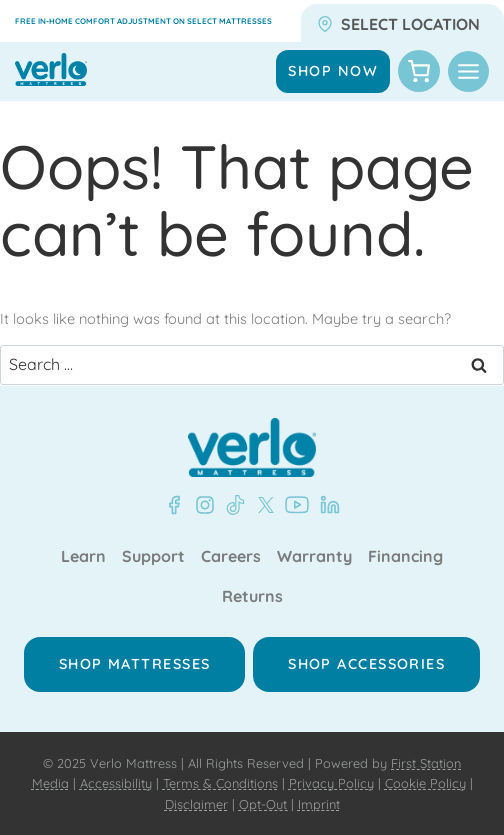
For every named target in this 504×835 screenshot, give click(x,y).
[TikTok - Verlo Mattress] (232, 505)
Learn (83, 557)
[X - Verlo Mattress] (262, 505)
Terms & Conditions (220, 783)
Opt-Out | (266, 804)
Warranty (314, 557)
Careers (231, 557)
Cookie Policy (425, 783)
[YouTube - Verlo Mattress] (293, 505)
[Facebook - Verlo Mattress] (174, 505)
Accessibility (116, 783)
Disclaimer (196, 804)
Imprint (319, 804)
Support (153, 557)
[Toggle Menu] (468, 71)
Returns (252, 597)
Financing (405, 557)
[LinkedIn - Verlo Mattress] (326, 505)
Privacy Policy (331, 783)
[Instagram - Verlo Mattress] (201, 505)
